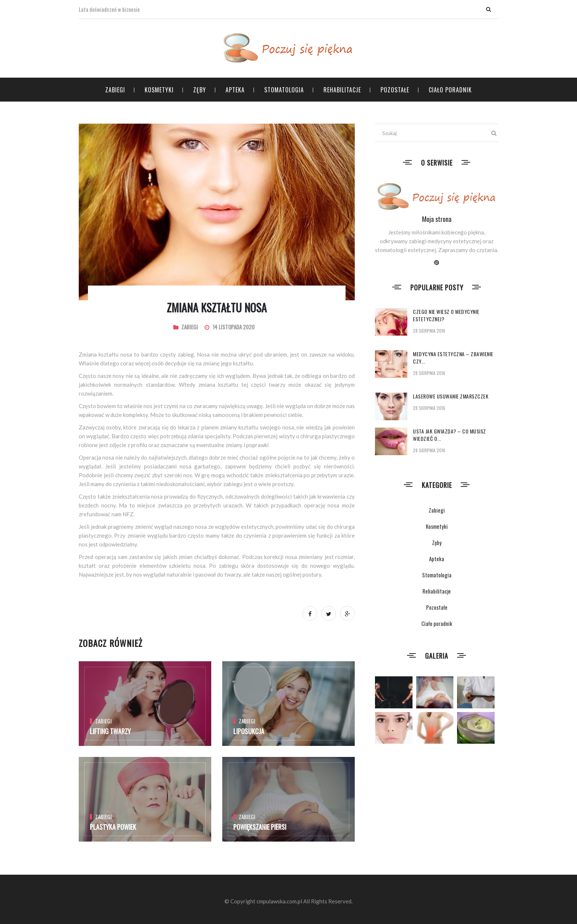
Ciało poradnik (450, 90)
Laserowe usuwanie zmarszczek (451, 396)
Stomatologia (284, 90)
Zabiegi (115, 90)
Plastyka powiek (113, 827)
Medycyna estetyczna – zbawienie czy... (453, 357)
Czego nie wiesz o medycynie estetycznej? (446, 315)
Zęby (200, 90)
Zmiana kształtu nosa (217, 307)
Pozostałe (395, 90)
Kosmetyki (159, 90)
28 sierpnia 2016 (429, 331)
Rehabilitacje (342, 90)
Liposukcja (249, 731)
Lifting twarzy (110, 731)
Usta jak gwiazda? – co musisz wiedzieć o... (449, 435)
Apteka (235, 90)
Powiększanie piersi (260, 827)
